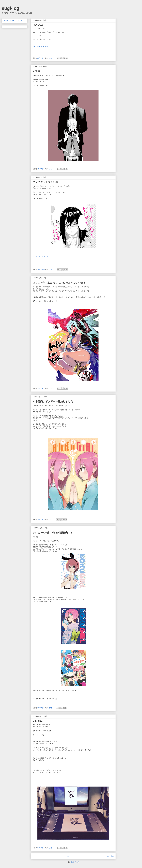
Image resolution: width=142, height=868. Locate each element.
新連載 (36, 71)
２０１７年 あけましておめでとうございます (59, 283)
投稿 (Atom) (75, 862)
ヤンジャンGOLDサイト (41, 256)
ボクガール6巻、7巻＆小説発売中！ (53, 533)
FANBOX (38, 25)
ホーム (70, 856)
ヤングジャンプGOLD (45, 182)
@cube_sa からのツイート (13, 20)
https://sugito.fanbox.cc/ (40, 46)
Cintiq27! (38, 721)
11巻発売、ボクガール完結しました (53, 401)
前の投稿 (110, 856)
